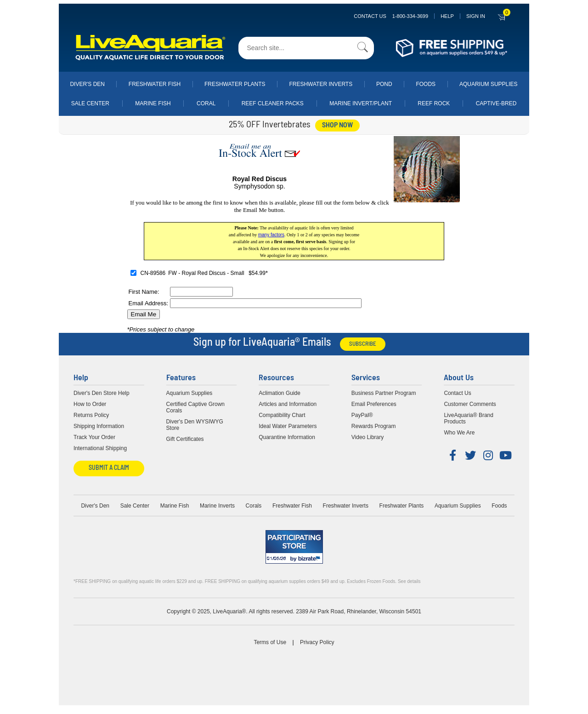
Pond (384, 84)
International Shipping (100, 448)
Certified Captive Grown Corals (195, 407)
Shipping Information (99, 426)
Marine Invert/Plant (361, 103)
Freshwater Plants (235, 84)
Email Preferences (374, 404)
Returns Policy (91, 415)
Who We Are (459, 433)
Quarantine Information (287, 437)
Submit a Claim (109, 468)
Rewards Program (374, 426)
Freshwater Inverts (321, 84)
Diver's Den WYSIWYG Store (195, 425)
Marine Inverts (217, 506)
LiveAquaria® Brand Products (469, 418)
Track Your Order (94, 437)
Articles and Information (288, 404)
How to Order (90, 404)
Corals (254, 506)
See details (409, 581)
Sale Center (90, 103)
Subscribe (363, 344)
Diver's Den (87, 84)
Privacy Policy (317, 642)
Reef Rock (434, 103)
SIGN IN (476, 16)
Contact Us (391, 16)
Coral (206, 103)
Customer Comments (470, 404)
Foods (426, 84)
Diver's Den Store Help (102, 393)
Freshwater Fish (155, 84)
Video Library (368, 437)
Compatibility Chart (282, 415)
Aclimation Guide (280, 393)
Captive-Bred (496, 103)
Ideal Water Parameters (288, 426)
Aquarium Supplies (489, 84)
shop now (337, 126)
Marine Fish (153, 103)
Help (447, 16)
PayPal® (362, 415)
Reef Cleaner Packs (273, 103)
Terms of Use (270, 642)
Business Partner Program (384, 393)
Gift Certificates (185, 439)
